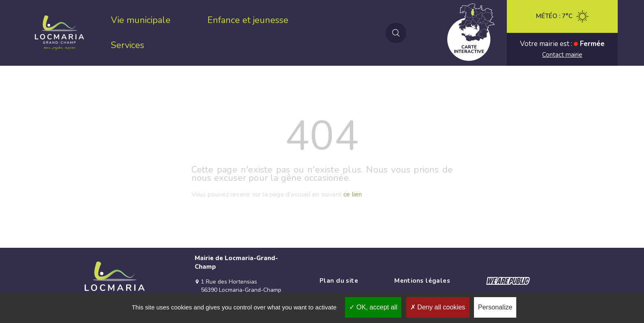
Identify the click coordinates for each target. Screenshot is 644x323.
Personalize (495, 307)
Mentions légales (422, 281)
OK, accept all (373, 307)
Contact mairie (562, 55)
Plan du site (339, 281)
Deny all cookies (438, 307)
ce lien (353, 194)
